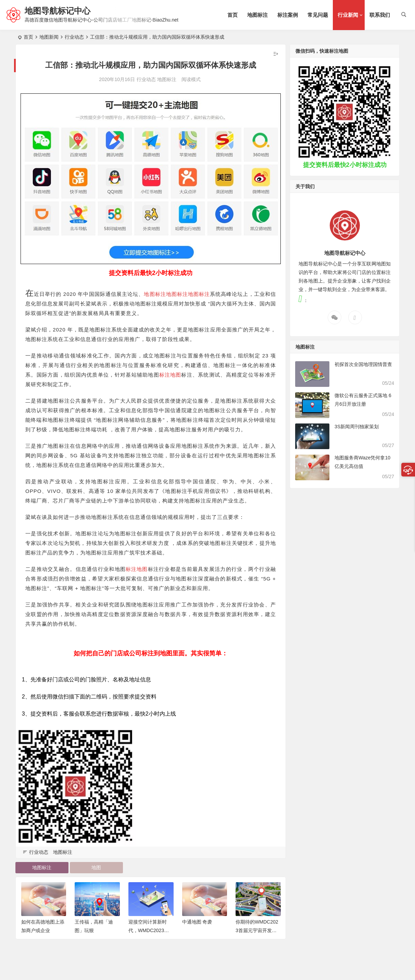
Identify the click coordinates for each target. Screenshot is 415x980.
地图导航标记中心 (58, 11)
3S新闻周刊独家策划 (357, 427)
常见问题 (318, 15)
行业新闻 (348, 15)
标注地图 (170, 375)
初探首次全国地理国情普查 (363, 364)
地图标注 (257, 15)
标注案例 (288, 15)
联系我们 (380, 15)
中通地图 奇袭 (197, 922)
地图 (96, 867)
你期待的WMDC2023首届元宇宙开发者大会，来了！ (257, 930)
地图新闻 (49, 37)
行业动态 (74, 37)
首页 (232, 15)
